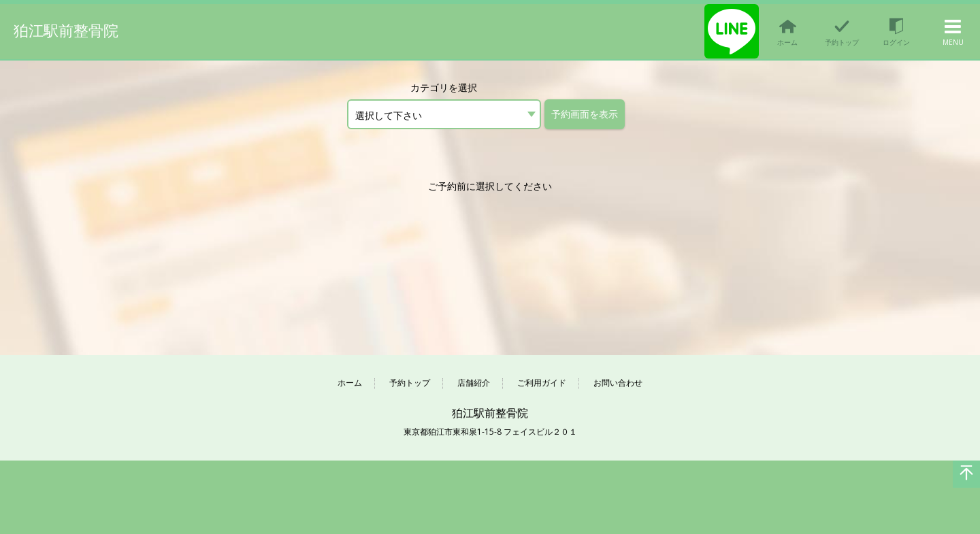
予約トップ (410, 383)
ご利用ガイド (542, 383)
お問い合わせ (618, 383)
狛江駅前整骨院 (66, 31)
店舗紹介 (474, 383)
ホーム (350, 383)
